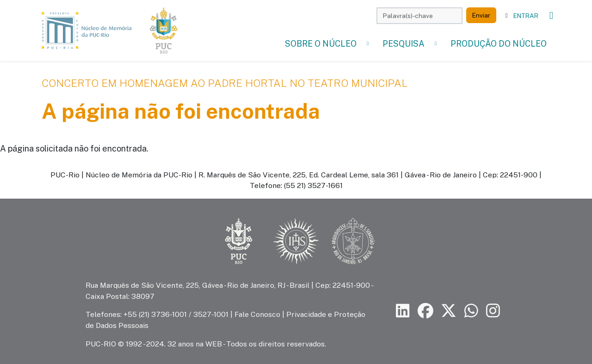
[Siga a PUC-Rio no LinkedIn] (403, 311)
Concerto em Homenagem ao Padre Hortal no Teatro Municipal (225, 83)
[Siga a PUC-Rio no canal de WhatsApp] (471, 311)
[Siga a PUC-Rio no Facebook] (425, 311)
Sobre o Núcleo (321, 44)
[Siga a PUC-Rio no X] (449, 311)
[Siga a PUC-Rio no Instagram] (493, 311)
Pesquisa (404, 44)
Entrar (526, 16)
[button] (368, 44)
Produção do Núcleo (499, 44)
